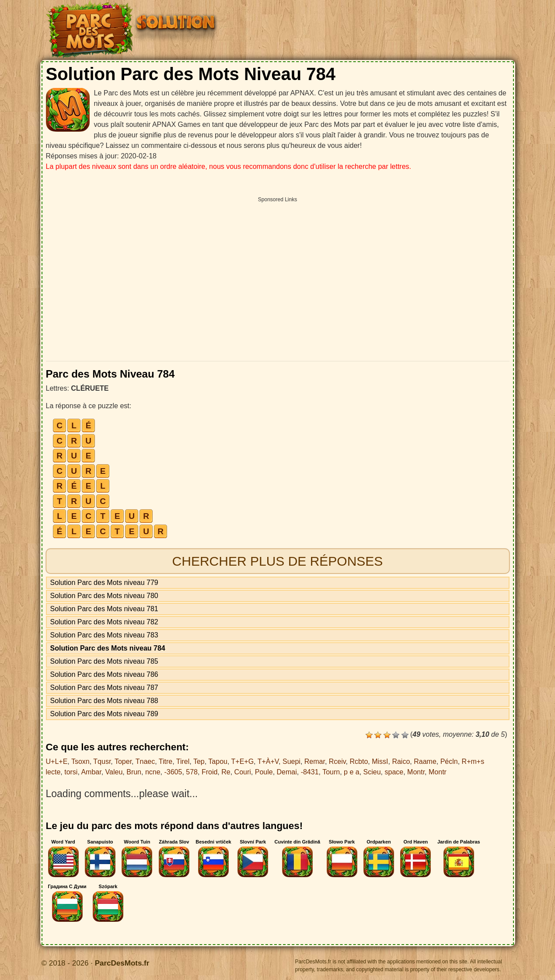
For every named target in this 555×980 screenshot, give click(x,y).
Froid (209, 772)
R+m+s (473, 761)
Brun (134, 772)
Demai (287, 772)
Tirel (183, 761)
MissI (380, 761)
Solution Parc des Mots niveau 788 (104, 701)
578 (192, 772)
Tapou (218, 761)
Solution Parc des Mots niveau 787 (104, 688)
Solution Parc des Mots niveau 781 (104, 609)
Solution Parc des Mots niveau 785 (104, 661)
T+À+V (268, 761)
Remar (315, 761)
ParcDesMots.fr (122, 963)
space (394, 772)
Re (226, 772)
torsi (71, 772)
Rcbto (359, 761)
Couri (243, 772)
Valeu (114, 772)
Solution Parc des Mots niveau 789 (104, 714)
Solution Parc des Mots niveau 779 (104, 583)
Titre (166, 761)
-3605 (173, 772)
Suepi (291, 761)
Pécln (449, 761)
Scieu (372, 772)
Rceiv (337, 761)
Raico (401, 761)
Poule (264, 772)
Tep (199, 761)
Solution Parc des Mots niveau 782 (104, 622)
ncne (153, 772)
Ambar (91, 772)
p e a (352, 772)
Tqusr (102, 761)
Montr (416, 772)
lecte (53, 772)
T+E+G (243, 761)
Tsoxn (80, 761)
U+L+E (57, 761)
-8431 (310, 772)
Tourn (331, 772)
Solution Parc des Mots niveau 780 (104, 596)
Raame (425, 761)
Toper (123, 761)
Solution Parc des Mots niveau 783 (104, 635)
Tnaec (145, 761)
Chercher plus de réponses (278, 561)
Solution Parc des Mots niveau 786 (104, 674)
